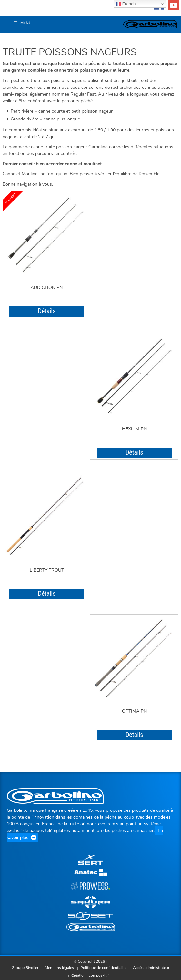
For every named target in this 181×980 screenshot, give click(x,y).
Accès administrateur (151, 968)
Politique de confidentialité (103, 968)
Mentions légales (59, 968)
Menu (22, 23)
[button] (8, 11)
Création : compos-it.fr (91, 975)
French (126, 4)
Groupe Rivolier (25, 968)
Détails (47, 311)
